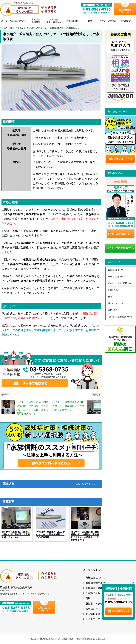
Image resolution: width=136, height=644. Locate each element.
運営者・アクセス (108, 21)
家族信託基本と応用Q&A (54, 21)
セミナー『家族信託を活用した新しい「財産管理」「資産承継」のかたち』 (16, 535)
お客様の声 (126, 21)
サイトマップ (93, 619)
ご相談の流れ (72, 21)
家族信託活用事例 (36, 21)
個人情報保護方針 (95, 614)
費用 (90, 21)
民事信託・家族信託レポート (120, 317)
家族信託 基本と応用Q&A (120, 283)
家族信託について (18, 21)
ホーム (4, 21)
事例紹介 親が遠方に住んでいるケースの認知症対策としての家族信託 (50, 535)
